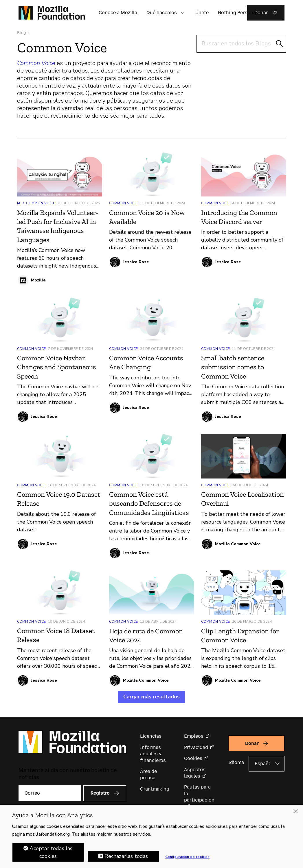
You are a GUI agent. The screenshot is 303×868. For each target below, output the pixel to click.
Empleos (194, 736)
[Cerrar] (295, 811)
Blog (22, 33)
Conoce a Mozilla (118, 13)
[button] (183, 13)
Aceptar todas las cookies (51, 852)
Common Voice (41, 203)
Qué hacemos (162, 13)
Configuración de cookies (187, 857)
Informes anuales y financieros (153, 754)
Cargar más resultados (151, 697)
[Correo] (50, 793)
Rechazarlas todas (126, 856)
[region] (151, 836)
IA (19, 203)
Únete (202, 13)
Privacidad (196, 747)
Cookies (193, 758)
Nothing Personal (238, 13)
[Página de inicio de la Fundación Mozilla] (52, 13)
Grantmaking (155, 789)
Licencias (151, 736)
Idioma (236, 762)
